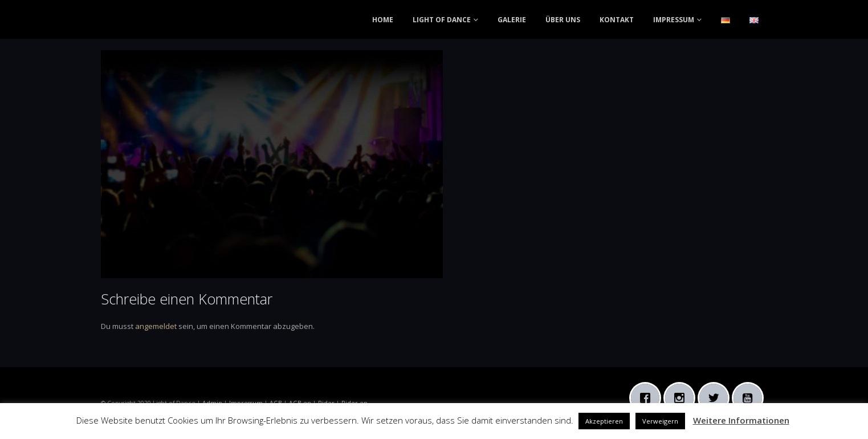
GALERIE (512, 20)
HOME (383, 20)
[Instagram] (682, 398)
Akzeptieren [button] (604, 421)
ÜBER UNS (563, 20)
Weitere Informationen (741, 420)
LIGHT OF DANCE (442, 20)
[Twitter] (716, 398)
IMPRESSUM (674, 20)
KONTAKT (617, 20)
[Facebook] (648, 398)
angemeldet (156, 326)
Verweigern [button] (660, 421)
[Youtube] (751, 398)
